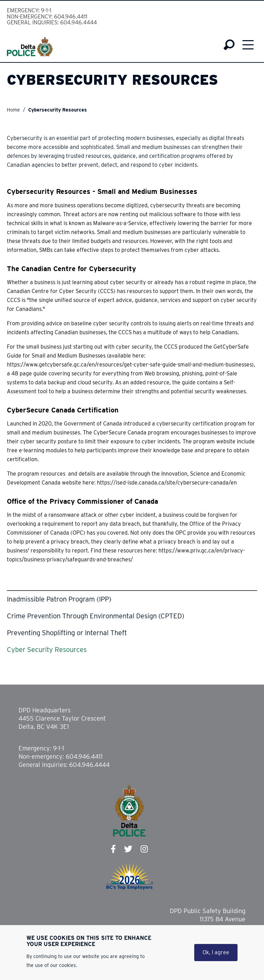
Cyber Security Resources (47, 650)
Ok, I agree (216, 956)
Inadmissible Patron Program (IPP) (59, 599)
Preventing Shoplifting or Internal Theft (67, 633)
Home (13, 110)
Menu (248, 45)
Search (229, 45)
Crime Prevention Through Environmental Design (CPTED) (96, 616)
